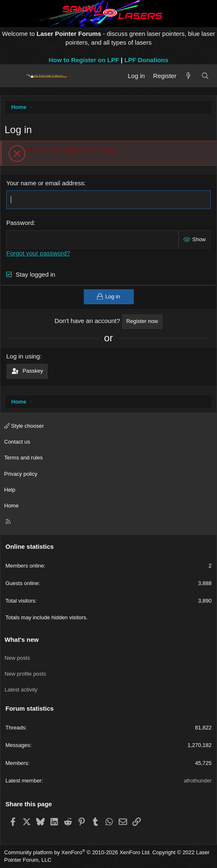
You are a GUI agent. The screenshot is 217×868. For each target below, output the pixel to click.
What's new (22, 640)
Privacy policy (21, 474)
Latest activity (21, 690)
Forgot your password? (38, 253)
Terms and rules (23, 458)
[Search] (205, 76)
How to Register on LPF (84, 60)
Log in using (23, 356)
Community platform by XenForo (77, 852)
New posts (17, 658)
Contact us (17, 442)
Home (11, 506)
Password (20, 223)
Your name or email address (45, 183)
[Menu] (14, 76)
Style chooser (24, 426)
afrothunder (198, 781)
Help (10, 490)
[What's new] (188, 76)
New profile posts (25, 674)
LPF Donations (146, 60)
